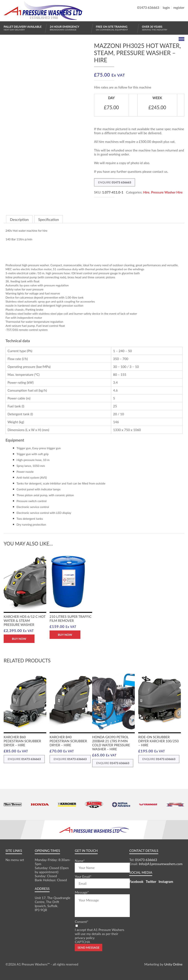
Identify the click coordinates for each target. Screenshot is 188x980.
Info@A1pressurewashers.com (161, 864)
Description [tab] (19, 219)
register (179, 8)
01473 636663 (148, 8)
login (166, 8)
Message (82, 892)
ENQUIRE (115, 182)
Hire (146, 192)
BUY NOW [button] (19, 639)
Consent (81, 922)
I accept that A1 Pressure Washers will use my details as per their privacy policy (99, 934)
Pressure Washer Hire (167, 192)
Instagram (166, 882)
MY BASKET (171, 16)
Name (80, 861)
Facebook (136, 882)
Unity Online (173, 964)
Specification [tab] (49, 219)
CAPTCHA (82, 942)
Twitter (151, 882)
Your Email (83, 876)
